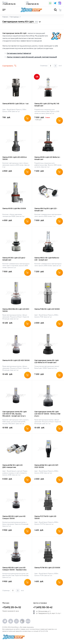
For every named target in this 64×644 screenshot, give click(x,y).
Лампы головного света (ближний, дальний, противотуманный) (32, 57)
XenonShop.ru (15, 627)
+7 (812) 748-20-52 (32, 4)
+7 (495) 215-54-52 (9, 4)
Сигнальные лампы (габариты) (19, 53)
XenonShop (31, 10)
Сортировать (9, 66)
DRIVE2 (28, 621)
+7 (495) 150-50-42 (43, 607)
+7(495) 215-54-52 (12, 607)
